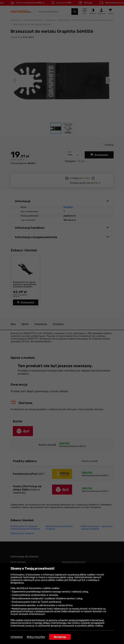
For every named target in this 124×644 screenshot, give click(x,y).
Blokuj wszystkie (36, 637)
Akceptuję (60, 637)
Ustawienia (17, 637)
